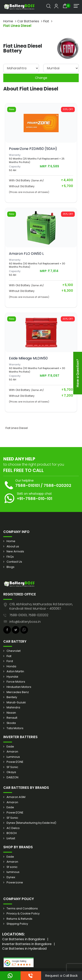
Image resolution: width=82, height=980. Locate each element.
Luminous (13, 757)
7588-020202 (57, 485)
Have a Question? (78, 373)
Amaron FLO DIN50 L (26, 254)
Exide (10, 747)
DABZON (12, 777)
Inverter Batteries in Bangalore (27, 944)
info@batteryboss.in (25, 622)
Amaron (12, 752)
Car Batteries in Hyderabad (24, 948)
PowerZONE (15, 762)
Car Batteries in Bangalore (24, 939)
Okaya (11, 772)
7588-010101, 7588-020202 (29, 615)
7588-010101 (28, 485)
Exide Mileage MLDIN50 (28, 358)
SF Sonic (12, 767)
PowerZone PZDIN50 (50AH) (33, 149)
